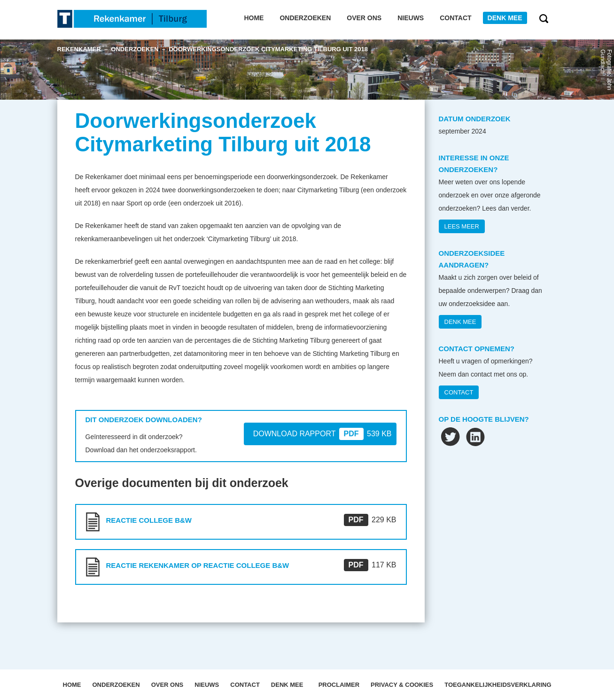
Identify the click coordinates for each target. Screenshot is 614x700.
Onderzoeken (305, 18)
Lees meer (462, 226)
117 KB (370, 565)
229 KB (370, 520)
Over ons (364, 18)
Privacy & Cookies (402, 685)
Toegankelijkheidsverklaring (498, 685)
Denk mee (505, 18)
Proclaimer (339, 685)
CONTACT (459, 392)
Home (254, 18)
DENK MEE (460, 322)
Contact (455, 18)
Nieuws (411, 18)
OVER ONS (167, 685)
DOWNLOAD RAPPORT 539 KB (323, 434)
